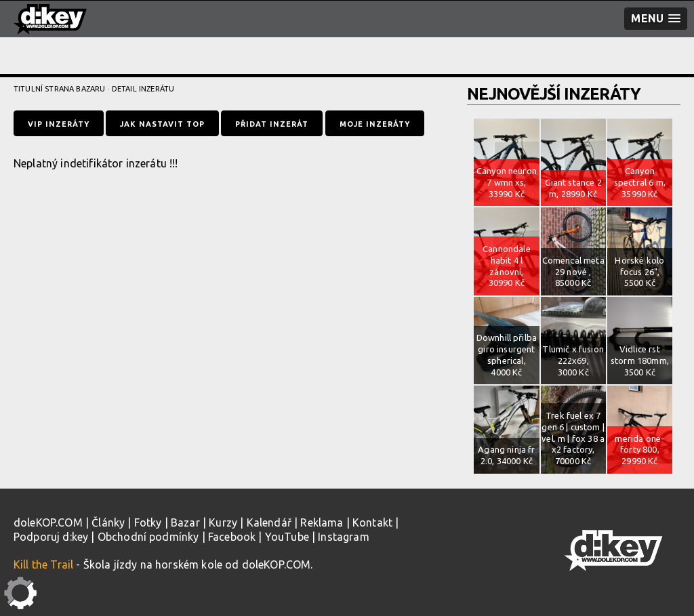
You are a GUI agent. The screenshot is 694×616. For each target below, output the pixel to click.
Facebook (232, 537)
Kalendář (269, 522)
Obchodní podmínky (148, 537)
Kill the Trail (43, 564)
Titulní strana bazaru (59, 89)
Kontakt (372, 522)
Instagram (343, 537)
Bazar (185, 522)
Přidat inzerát (272, 124)
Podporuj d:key (51, 537)
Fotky (148, 522)
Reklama (322, 522)
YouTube (287, 537)
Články (108, 522)
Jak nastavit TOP (162, 124)
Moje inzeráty (375, 124)
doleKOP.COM (48, 522)
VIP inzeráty (59, 124)
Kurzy (223, 522)
